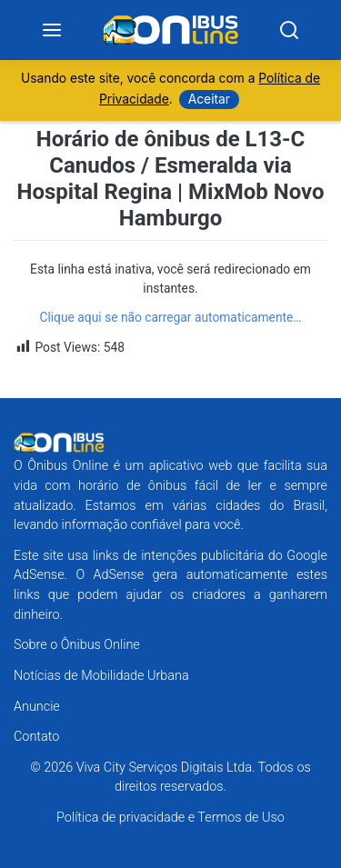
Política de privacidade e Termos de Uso (170, 818)
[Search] (289, 30)
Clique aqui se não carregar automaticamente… (170, 317)
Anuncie (37, 707)
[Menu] (52, 30)
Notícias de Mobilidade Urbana (101, 676)
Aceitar (209, 99)
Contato (36, 737)
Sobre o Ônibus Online (77, 645)
